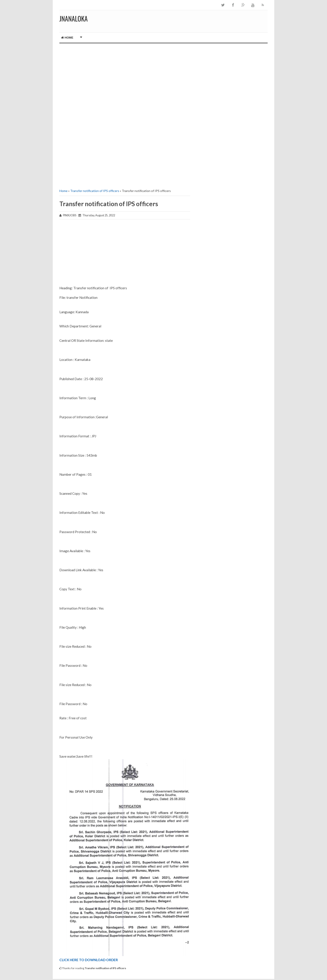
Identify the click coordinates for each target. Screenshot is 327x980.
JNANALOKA (74, 19)
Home (67, 38)
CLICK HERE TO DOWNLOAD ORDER (89, 960)
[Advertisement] (125, 81)
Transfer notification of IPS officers (95, 191)
